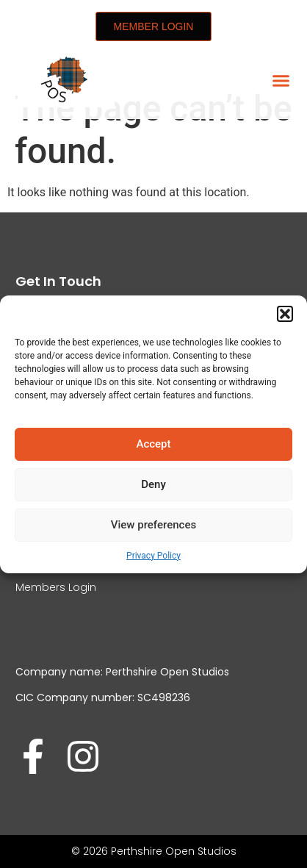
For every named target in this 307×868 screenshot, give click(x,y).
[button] (285, 314)
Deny (153, 484)
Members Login (56, 587)
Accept (153, 444)
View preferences (153, 525)
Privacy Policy (153, 556)
